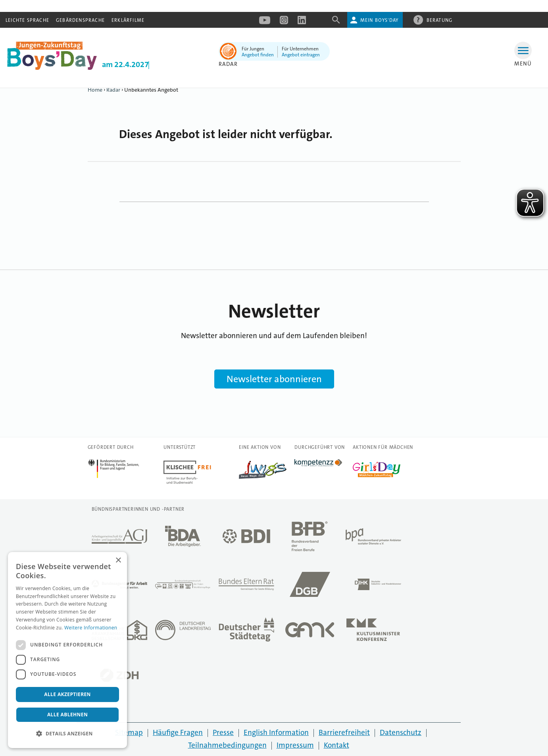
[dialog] (67, 650)
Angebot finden (258, 55)
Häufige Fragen (178, 732)
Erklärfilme (128, 20)
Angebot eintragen (301, 55)
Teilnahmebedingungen (227, 745)
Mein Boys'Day (380, 20)
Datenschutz (401, 732)
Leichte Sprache (27, 20)
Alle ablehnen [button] (67, 715)
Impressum (295, 745)
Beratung (440, 20)
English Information (276, 732)
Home (95, 90)
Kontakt (336, 745)
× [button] (118, 561)
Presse (223, 732)
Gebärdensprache (80, 20)
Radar (228, 64)
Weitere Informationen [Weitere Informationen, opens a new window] (91, 628)
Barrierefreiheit (344, 732)
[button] (67, 734)
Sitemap (129, 732)
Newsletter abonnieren (274, 379)
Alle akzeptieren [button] (67, 694)
